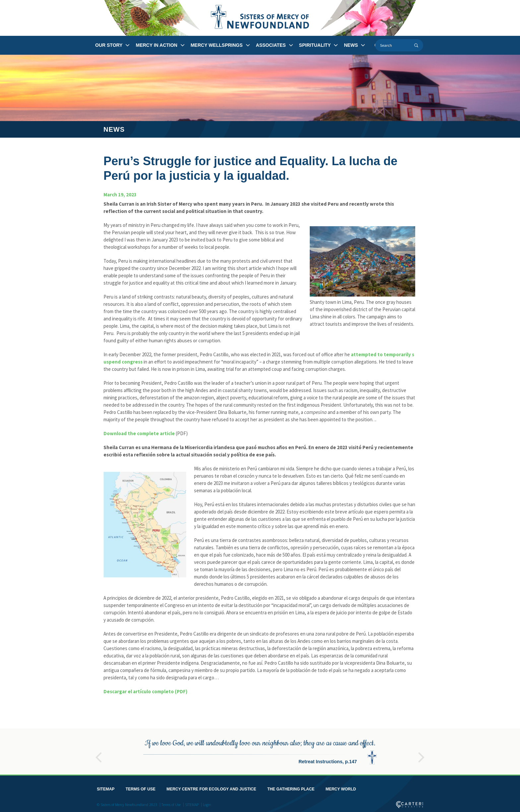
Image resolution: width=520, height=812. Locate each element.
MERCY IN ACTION (156, 45)
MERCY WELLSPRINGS (217, 45)
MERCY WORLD (341, 788)
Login (207, 803)
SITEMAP (106, 788)
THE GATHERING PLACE (291, 788)
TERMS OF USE (141, 788)
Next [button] (422, 753)
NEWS (351, 45)
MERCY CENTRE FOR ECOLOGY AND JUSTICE (211, 788)
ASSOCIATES (271, 45)
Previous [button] (98, 753)
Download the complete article (139, 433)
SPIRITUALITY (315, 45)
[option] (260, 750)
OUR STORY (109, 45)
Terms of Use (171, 803)
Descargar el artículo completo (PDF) (145, 691)
